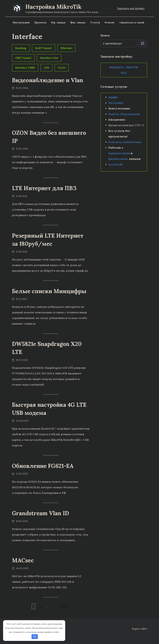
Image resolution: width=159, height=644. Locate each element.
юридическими (119, 153)
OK (35, 636)
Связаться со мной (132, 22)
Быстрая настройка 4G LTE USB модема (49, 411)
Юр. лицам (58, 22)
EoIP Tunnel (43, 48)
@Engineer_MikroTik (124, 67)
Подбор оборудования (124, 114)
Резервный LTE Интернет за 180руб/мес (48, 241)
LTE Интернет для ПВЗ (44, 189)
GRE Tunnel (23, 58)
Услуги (95, 22)
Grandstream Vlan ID (41, 516)
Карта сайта (140, 629)
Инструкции (21, 22)
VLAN (62, 68)
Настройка (116, 103)
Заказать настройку (131, 8)
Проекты (40, 22)
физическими (118, 159)
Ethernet (66, 48)
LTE (47, 68)
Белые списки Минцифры (49, 293)
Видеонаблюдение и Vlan (48, 80)
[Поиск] (143, 43)
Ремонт (110, 22)
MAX (124, 73)
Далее (70, 611)
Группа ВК (116, 164)
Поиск (105, 35)
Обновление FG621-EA (43, 468)
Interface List (49, 58)
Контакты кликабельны (125, 142)
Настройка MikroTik (53, 7)
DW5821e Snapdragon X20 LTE (47, 350)
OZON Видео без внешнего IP (49, 137)
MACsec (23, 564)
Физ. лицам (78, 22)
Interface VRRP (25, 68)
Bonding (21, 48)
